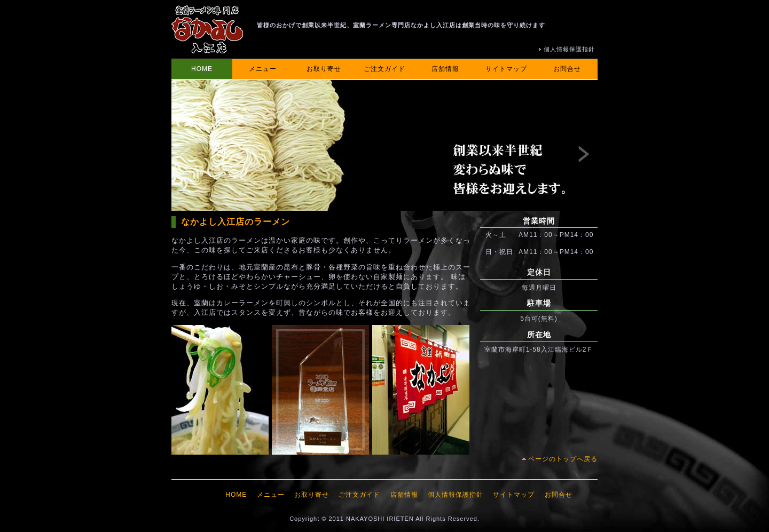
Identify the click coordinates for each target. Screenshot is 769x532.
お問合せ (567, 69)
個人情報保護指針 (569, 49)
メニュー (263, 69)
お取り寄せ (324, 69)
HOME (202, 69)
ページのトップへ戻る (563, 459)
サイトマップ (506, 69)
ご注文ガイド (384, 69)
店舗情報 (445, 69)
